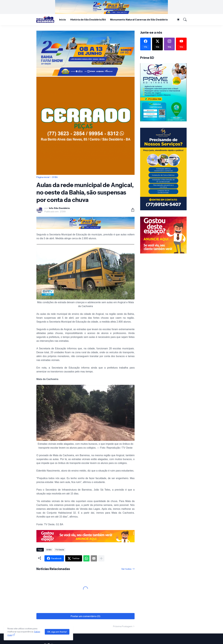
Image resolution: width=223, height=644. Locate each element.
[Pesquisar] (184, 20)
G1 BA (55, 177)
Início (63, 20)
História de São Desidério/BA (88, 20)
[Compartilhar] (131, 210)
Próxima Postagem (123, 626)
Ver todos (126, 569)
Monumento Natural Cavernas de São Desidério (139, 20)
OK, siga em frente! (57, 632)
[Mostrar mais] (101, 558)
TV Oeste (60, 550)
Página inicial (43, 177)
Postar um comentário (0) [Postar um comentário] (85, 616)
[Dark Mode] (177, 20)
